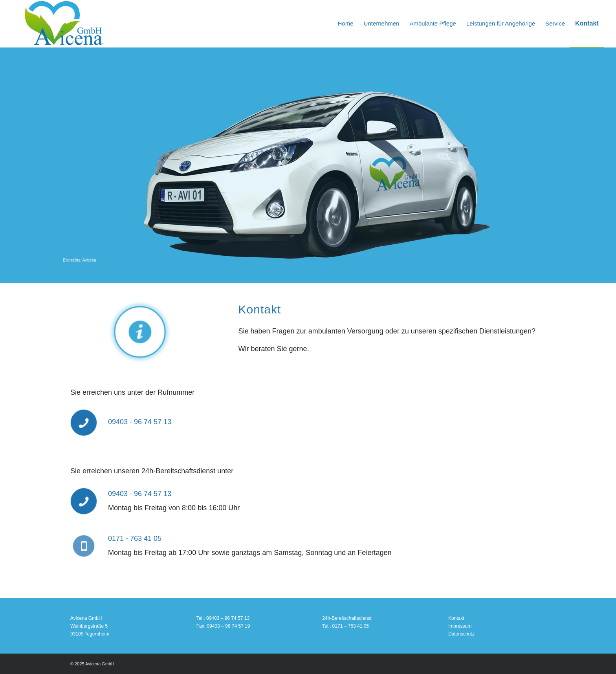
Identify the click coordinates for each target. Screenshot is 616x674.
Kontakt (456, 618)
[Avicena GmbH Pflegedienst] (64, 24)
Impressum (460, 626)
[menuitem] (346, 24)
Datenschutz (461, 634)
